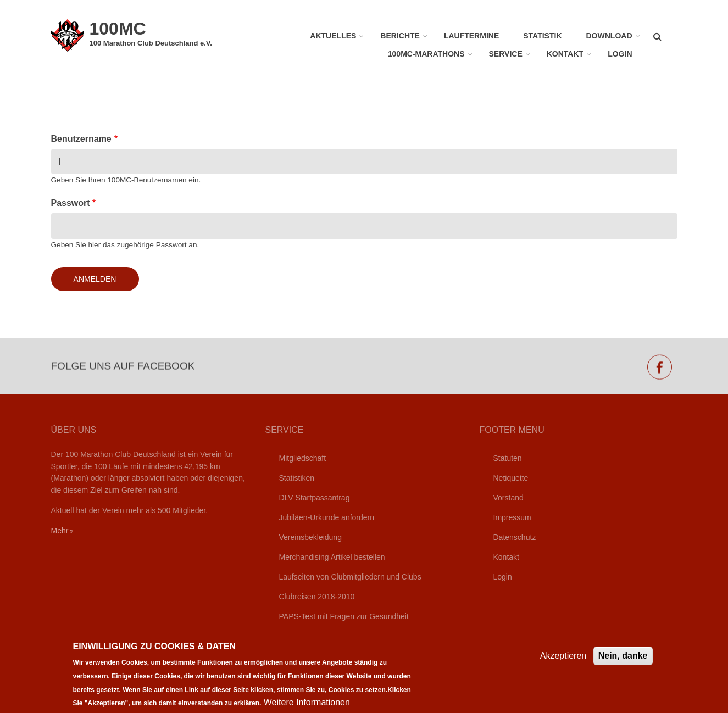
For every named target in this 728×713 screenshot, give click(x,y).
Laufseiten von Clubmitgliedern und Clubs (350, 577)
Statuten (508, 458)
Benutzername (81, 139)
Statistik (542, 36)
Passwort (71, 203)
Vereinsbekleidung (310, 537)
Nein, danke (623, 663)
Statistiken (297, 478)
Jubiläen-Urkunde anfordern (327, 517)
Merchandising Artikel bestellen (332, 557)
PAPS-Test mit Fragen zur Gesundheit (344, 616)
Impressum (512, 517)
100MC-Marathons (426, 54)
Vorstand (509, 498)
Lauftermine (471, 36)
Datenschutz (515, 537)
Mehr (60, 531)
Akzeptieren (563, 663)
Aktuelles (333, 36)
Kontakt (565, 54)
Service (506, 54)
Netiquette (511, 478)
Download (609, 36)
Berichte (400, 36)
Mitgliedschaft (303, 458)
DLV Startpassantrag (315, 498)
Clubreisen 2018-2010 (317, 597)
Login (620, 54)
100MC (118, 29)
